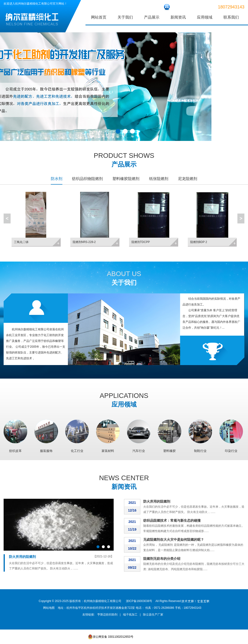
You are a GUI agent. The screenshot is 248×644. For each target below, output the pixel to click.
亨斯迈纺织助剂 (107, 615)
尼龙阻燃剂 (188, 179)
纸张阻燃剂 (159, 179)
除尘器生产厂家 (153, 615)
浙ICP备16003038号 (139, 601)
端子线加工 (130, 615)
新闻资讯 (178, 17)
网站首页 (99, 17)
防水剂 (57, 179)
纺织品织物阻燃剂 (87, 179)
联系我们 (231, 17)
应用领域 (205, 17)
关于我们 (125, 17)
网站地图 (49, 608)
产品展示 (152, 17)
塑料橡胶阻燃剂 (126, 179)
